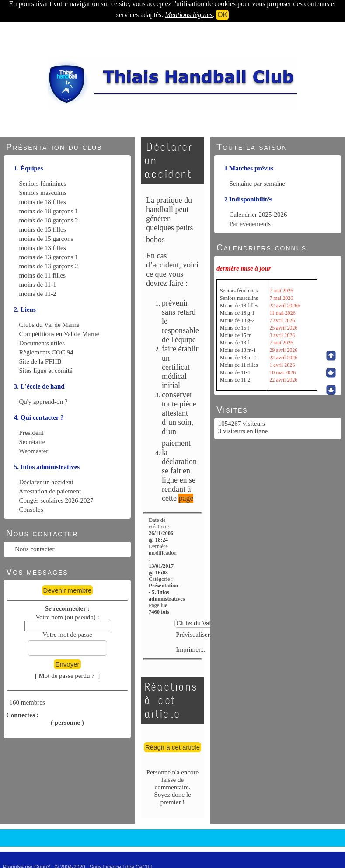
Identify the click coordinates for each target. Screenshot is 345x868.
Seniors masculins (43, 193)
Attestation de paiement (50, 491)
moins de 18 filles (43, 202)
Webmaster (33, 451)
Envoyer (67, 664)
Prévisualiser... (195, 635)
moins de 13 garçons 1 (49, 257)
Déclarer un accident (46, 482)
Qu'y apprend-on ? (44, 402)
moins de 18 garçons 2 (49, 220)
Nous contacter (35, 549)
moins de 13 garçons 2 (49, 266)
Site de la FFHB (40, 361)
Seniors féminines (43, 184)
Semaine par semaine (257, 184)
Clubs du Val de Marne (49, 325)
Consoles (31, 510)
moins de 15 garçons (46, 239)
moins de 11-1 (38, 285)
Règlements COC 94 (46, 352)
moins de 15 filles (43, 229)
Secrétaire (32, 442)
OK (222, 15)
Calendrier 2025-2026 (258, 215)
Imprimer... (190, 649)
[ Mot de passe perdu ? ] (68, 676)
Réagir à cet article (172, 747)
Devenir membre (68, 590)
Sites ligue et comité (46, 371)
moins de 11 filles (43, 275)
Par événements (250, 224)
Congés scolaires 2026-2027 (56, 500)
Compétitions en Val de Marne (59, 334)
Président (31, 433)
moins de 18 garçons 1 (49, 211)
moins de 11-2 (38, 294)
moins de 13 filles (43, 248)
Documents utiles (42, 343)
